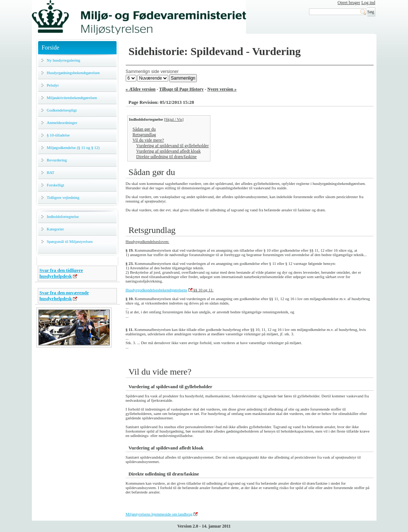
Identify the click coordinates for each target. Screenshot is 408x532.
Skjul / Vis (174, 119)
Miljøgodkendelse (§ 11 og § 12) (73, 147)
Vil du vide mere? (148, 140)
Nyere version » (222, 89)
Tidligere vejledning (63, 197)
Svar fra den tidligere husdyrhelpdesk (61, 273)
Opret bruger (349, 3)
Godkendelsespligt (62, 110)
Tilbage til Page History (181, 89)
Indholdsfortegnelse (63, 216)
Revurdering (57, 160)
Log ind (368, 3)
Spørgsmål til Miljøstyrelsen (70, 241)
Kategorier (56, 229)
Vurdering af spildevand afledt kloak (169, 151)
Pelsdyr (53, 85)
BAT (51, 172)
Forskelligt (56, 185)
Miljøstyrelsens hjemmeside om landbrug (159, 514)
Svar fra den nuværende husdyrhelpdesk (64, 296)
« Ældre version (141, 89)
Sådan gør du (144, 129)
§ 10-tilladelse (58, 135)
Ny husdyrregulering (64, 60)
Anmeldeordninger (62, 123)
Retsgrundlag (144, 135)
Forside (51, 48)
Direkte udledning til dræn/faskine (167, 157)
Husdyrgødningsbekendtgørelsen (73, 73)
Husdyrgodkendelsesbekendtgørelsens (157, 290)
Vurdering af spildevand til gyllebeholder (173, 146)
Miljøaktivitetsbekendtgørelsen (72, 98)
